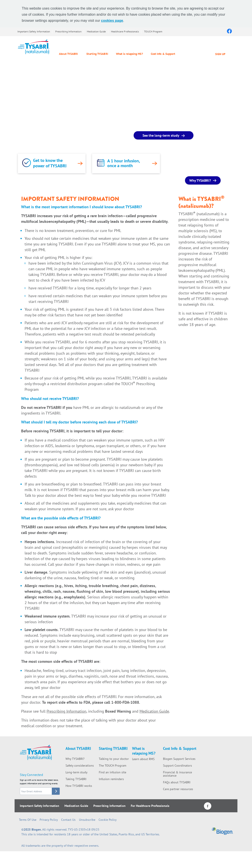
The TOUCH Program (113, 766)
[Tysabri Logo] (34, 47)
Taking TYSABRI (76, 779)
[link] (27, 163)
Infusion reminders (111, 779)
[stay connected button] (56, 791)
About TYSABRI (68, 54)
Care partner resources (178, 789)
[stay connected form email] (40, 791)
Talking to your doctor (114, 759)
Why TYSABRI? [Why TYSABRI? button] (200, 180)
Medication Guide (96, 31)
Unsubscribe (87, 820)
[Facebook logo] (229, 31)
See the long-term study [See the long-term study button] (161, 135)
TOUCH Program (153, 31)
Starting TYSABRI (97, 54)
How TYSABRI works (79, 786)
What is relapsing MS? (129, 54)
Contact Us (68, 820)
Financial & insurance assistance (177, 774)
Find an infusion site (113, 772)
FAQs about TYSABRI (177, 782)
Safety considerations (80, 766)
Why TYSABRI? (75, 759)
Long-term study (76, 772)
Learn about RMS (143, 759)
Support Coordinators (177, 766)
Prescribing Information (68, 31)
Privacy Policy (49, 820)
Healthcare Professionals (125, 31)
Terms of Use (28, 820)
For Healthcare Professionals (150, 806)
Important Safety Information (34, 31)
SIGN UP (220, 54)
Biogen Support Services (179, 759)
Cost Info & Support (163, 54)
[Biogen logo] (222, 832)
